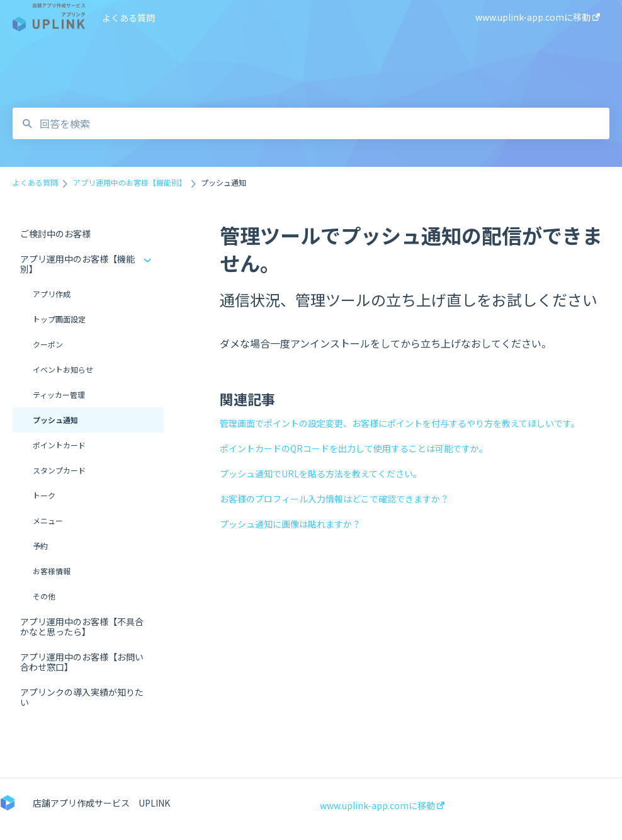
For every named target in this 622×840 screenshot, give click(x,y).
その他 (44, 596)
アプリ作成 (52, 294)
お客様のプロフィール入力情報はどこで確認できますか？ (334, 499)
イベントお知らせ (63, 369)
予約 (40, 546)
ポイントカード (59, 445)
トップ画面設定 (59, 319)
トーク (44, 495)
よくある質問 (128, 18)
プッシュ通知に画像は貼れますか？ (290, 524)
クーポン (48, 344)
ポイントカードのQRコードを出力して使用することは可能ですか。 (354, 448)
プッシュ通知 (55, 420)
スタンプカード (59, 470)
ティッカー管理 (59, 394)
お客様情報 (52, 571)
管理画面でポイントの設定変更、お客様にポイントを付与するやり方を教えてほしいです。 (400, 423)
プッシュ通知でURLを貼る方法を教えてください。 (321, 474)
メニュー (48, 520)
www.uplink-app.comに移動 (382, 805)
